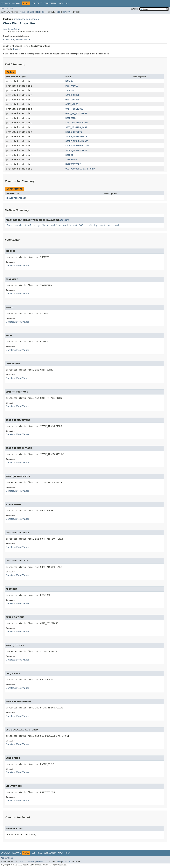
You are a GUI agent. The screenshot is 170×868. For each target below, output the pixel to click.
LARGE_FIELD (72, 95)
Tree (39, 3)
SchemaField (23, 40)
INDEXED (70, 90)
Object (17, 49)
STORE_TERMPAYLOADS (77, 141)
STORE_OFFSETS (74, 132)
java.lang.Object (12, 29)
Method (40, 12)
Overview (6, 3)
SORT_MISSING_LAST (76, 127)
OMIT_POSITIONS (74, 109)
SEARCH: (135, 9)
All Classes (7, 8)
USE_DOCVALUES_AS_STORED (80, 169)
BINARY (69, 81)
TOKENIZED (71, 160)
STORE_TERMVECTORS (76, 150)
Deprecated (50, 3)
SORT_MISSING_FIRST (77, 123)
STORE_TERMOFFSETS (76, 136)
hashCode (55, 225)
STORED (69, 155)
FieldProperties (15, 198)
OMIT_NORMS (72, 104)
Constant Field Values (18, 266)
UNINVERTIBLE (73, 164)
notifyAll (79, 225)
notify (67, 225)
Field (22, 12)
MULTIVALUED (72, 100)
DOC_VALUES (72, 86)
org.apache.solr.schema (26, 19)
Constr (31, 12)
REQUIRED (70, 118)
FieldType (9, 40)
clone (9, 225)
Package (17, 3)
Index (60, 3)
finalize (30, 225)
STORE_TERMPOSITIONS (77, 146)
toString (92, 225)
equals (19, 225)
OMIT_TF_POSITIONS (76, 113)
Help (67, 3)
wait (103, 225)
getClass (43, 225)
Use (34, 3)
